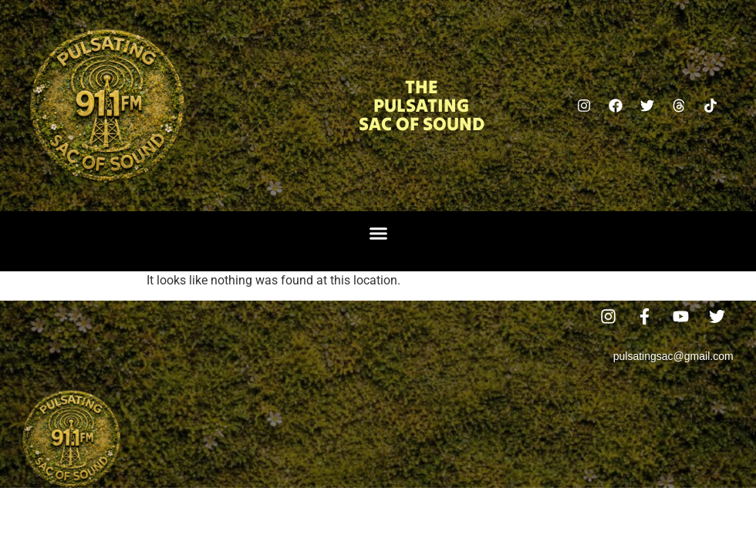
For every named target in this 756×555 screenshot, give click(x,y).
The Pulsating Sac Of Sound (422, 105)
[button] (378, 234)
